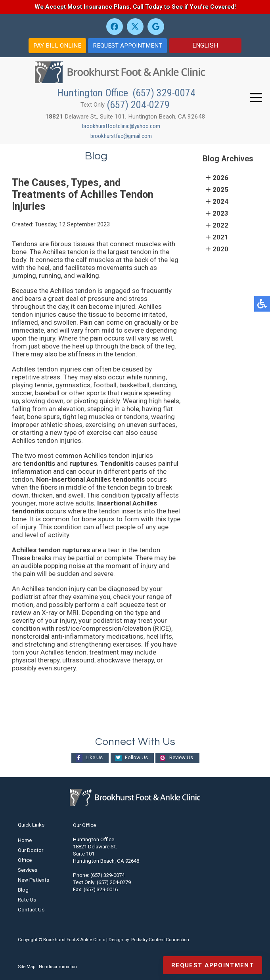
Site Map (27, 967)
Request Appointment (213, 965)
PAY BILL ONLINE (57, 46)
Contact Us (31, 910)
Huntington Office (94, 93)
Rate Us (27, 900)
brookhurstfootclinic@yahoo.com (121, 126)
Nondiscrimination (58, 967)
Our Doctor (31, 850)
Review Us (182, 757)
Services (28, 870)
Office (25, 860)
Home (25, 840)
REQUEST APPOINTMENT (127, 46)
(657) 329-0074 (164, 93)
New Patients (34, 880)
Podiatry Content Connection (160, 940)
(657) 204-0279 (138, 105)
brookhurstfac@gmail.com (121, 136)
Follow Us (136, 757)
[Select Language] (205, 46)
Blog (23, 890)
